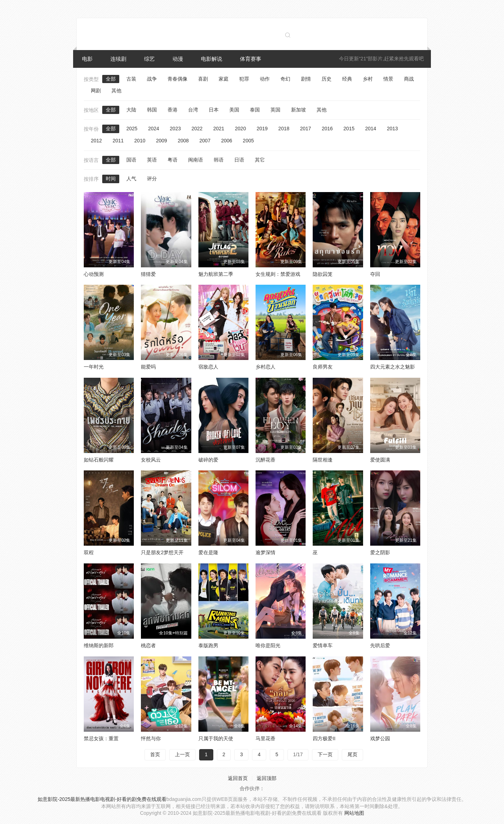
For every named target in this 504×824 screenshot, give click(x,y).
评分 (152, 179)
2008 (183, 141)
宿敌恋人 (208, 367)
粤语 (172, 160)
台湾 (193, 110)
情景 (388, 79)
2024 (154, 129)
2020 (240, 129)
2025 (132, 129)
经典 (347, 79)
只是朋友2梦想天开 (162, 552)
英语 (152, 160)
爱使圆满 (380, 460)
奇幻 (285, 79)
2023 (175, 129)
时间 (111, 179)
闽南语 (196, 160)
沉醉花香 (265, 460)
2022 (197, 129)
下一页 (325, 754)
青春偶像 (177, 79)
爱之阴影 (380, 552)
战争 (152, 79)
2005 (248, 141)
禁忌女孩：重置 (101, 738)
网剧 (96, 91)
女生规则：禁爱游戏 (278, 274)
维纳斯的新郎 (99, 645)
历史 (327, 79)
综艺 (149, 59)
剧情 (306, 79)
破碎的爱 (208, 460)
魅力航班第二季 (216, 274)
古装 (131, 79)
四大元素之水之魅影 (393, 367)
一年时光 (94, 367)
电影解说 (212, 59)
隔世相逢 (323, 460)
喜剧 (203, 79)
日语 (239, 160)
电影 (87, 59)
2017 (305, 129)
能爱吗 (148, 367)
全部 (111, 79)
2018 (284, 129)
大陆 (131, 110)
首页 (155, 754)
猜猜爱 (148, 274)
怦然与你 (151, 738)
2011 (118, 141)
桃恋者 (148, 645)
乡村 (368, 79)
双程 (89, 552)
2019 (262, 129)
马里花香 (265, 738)
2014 (371, 129)
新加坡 (298, 110)
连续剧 (118, 59)
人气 (131, 179)
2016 (327, 129)
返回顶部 (267, 778)
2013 (392, 129)
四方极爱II (324, 738)
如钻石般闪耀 (99, 460)
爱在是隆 (208, 552)
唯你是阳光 (268, 645)
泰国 (255, 110)
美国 (234, 110)
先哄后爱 (380, 645)
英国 (275, 110)
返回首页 (238, 778)
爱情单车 (323, 645)
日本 (214, 110)
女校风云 (151, 460)
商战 (409, 79)
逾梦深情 (265, 552)
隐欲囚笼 (323, 274)
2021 (219, 129)
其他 (116, 91)
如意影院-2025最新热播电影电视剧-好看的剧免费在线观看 (102, 799)
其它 (260, 160)
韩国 (152, 110)
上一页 (182, 754)
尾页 (352, 754)
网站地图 (354, 813)
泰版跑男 (208, 645)
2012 (96, 141)
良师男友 (323, 367)
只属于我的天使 (216, 738)
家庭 (224, 79)
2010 (140, 141)
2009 (161, 141)
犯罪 (244, 79)
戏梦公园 (380, 738)
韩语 (219, 160)
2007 (205, 141)
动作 (265, 79)
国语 (131, 160)
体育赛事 (251, 59)
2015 (349, 129)
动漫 (178, 59)
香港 (172, 110)
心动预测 (94, 274)
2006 (227, 141)
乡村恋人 (265, 367)
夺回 (375, 274)
